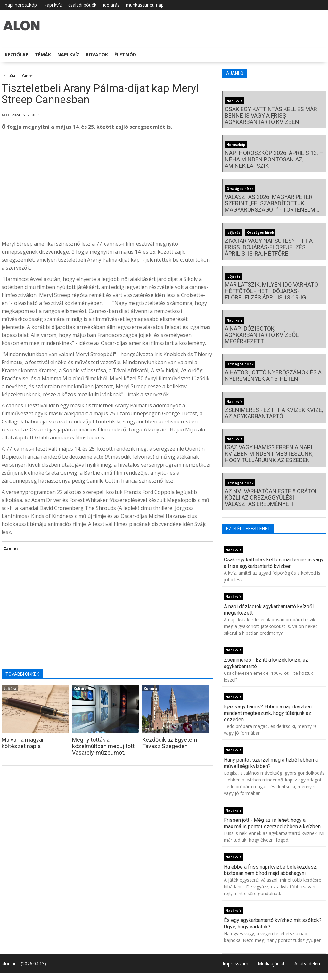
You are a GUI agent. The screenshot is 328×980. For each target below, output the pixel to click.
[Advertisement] (107, 187)
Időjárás (111, 5)
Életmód (125, 55)
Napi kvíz (53, 5)
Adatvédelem (308, 964)
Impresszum (235, 964)
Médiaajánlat (271, 964)
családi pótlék (82, 5)
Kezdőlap (17, 55)
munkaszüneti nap (145, 5)
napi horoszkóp (21, 5)
